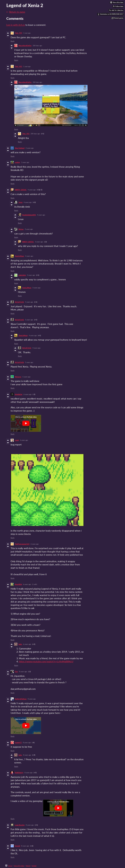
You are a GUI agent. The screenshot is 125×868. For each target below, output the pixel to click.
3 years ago (25, 162)
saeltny (17, 162)
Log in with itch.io (16, 25)
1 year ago (27, 33)
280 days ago (37, 46)
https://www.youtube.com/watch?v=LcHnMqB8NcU (46, 661)
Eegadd (17, 846)
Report (28, 866)
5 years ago (29, 302)
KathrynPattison (21, 699)
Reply (13, 41)
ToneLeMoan (19, 256)
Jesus (21, 202)
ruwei (17, 440)
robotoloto (22, 275)
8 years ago (23, 672)
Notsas (21, 229)
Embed (34, 866)
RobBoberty (19, 773)
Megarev (18, 377)
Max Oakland (20, 148)
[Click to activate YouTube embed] (26, 423)
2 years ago (30, 148)
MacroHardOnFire (25, 46)
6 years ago (28, 394)
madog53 (18, 743)
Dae (16, 672)
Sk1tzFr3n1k (19, 302)
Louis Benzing (20, 825)
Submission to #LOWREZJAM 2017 (110, 14)
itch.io (10, 866)
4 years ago (32, 190)
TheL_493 (18, 33)
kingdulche (19, 394)
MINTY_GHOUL (21, 190)
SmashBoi (18, 584)
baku (20, 644)
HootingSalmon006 (29, 215)
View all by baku (19, 866)
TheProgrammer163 (22, 544)
